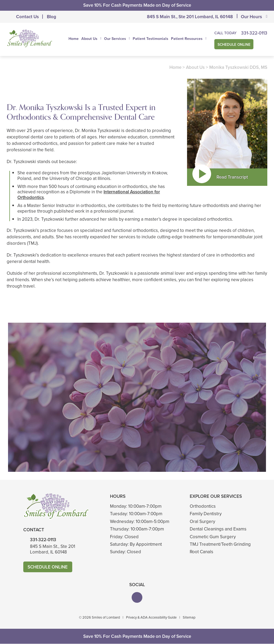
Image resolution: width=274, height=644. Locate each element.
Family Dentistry (206, 514)
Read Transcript (232, 177)
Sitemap (189, 617)
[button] (137, 597)
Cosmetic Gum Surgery (213, 537)
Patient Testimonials (151, 39)
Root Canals (201, 552)
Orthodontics (203, 506)
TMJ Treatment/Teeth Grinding (220, 544)
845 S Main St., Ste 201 (190, 17)
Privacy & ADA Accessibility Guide (151, 617)
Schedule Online (234, 44)
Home (74, 39)
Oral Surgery (202, 521)
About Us (89, 39)
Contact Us (27, 17)
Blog (52, 17)
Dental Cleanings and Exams (218, 529)
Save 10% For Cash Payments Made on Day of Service (137, 5)
